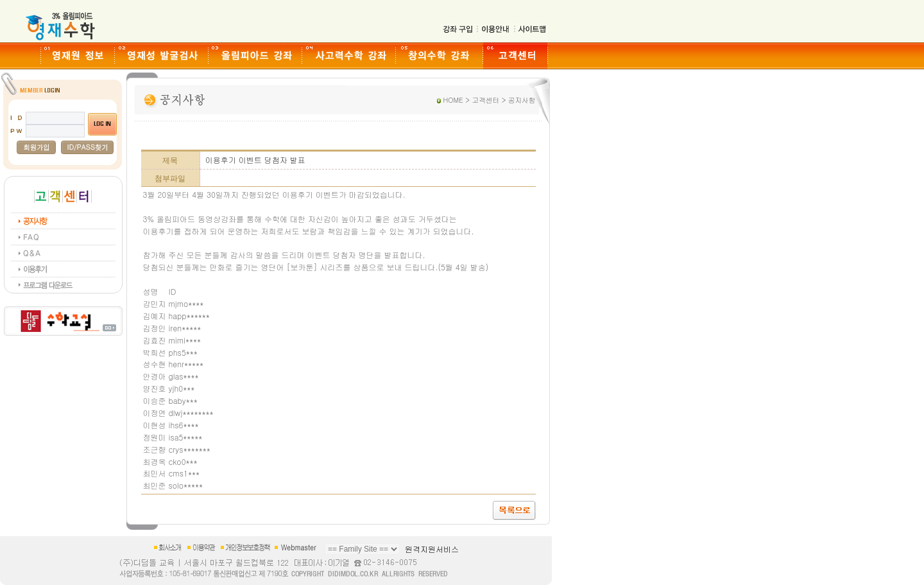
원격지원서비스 (432, 549)
